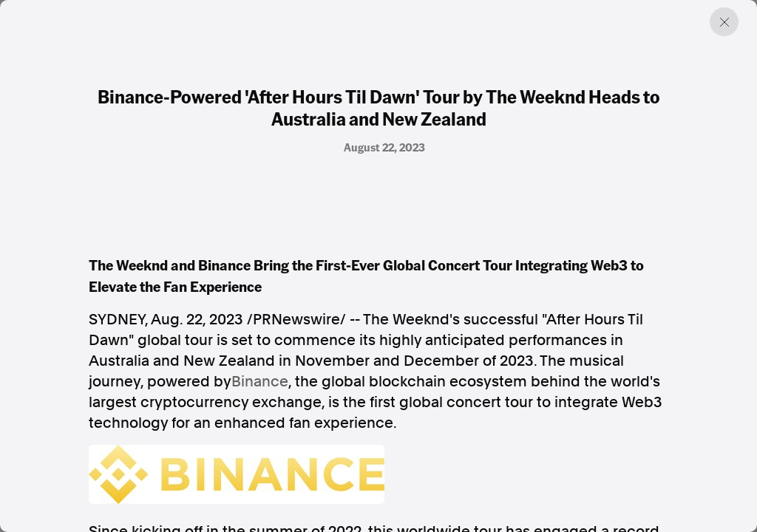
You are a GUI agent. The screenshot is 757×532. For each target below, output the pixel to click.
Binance (260, 381)
